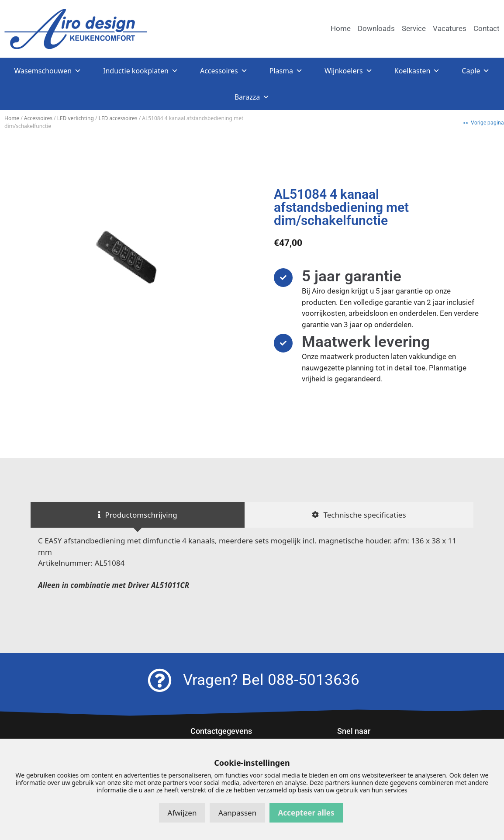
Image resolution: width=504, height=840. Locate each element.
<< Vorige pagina (483, 123)
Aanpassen (237, 813)
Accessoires (224, 71)
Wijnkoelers (349, 71)
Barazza (252, 97)
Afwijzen (182, 813)
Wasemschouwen (48, 71)
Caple (476, 71)
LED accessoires (118, 118)
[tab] (138, 515)
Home (12, 118)
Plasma (286, 71)
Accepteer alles (306, 813)
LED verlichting (76, 118)
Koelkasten (417, 71)
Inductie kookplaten (141, 71)
